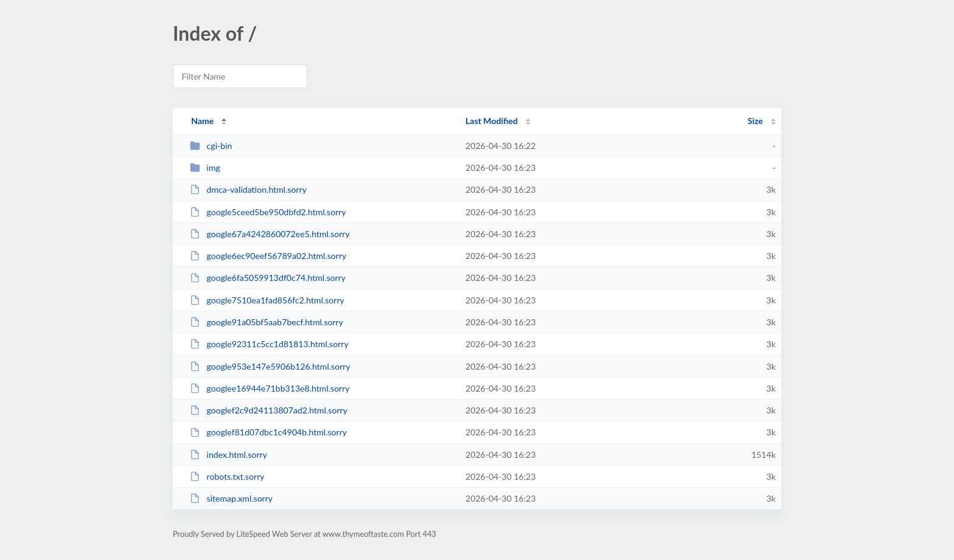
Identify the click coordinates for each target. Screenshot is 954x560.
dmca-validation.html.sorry (248, 189)
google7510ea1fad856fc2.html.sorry (267, 300)
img (205, 168)
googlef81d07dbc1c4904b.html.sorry (268, 432)
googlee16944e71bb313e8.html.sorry (270, 388)
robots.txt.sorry (227, 476)
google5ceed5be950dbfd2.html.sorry (268, 212)
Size (755, 121)
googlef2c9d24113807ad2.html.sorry (269, 410)
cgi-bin (211, 146)
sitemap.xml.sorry (231, 498)
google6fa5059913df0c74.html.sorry (268, 278)
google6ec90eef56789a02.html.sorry (268, 256)
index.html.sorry (228, 455)
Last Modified (492, 121)
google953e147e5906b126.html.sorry (270, 366)
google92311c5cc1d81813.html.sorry (269, 344)
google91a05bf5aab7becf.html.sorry (266, 322)
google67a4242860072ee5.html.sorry (270, 234)
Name (202, 121)
